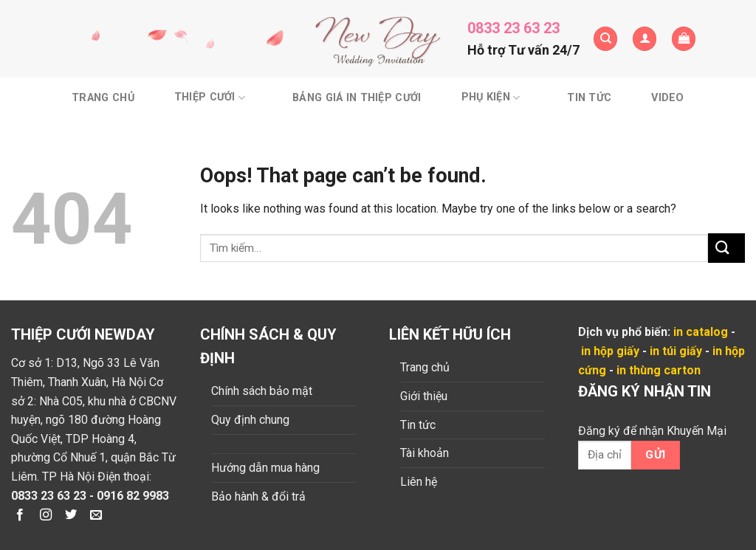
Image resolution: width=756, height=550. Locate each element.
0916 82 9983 (133, 496)
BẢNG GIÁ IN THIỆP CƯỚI (357, 98)
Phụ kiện (491, 98)
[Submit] (726, 248)
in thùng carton (659, 370)
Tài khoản (425, 453)
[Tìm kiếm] (605, 39)
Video (667, 98)
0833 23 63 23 (513, 28)
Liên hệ (419, 482)
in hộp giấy (610, 351)
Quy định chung (250, 420)
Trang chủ (103, 98)
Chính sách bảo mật (262, 391)
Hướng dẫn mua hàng (265, 468)
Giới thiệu (424, 396)
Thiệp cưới (210, 98)
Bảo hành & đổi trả (258, 496)
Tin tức (589, 98)
